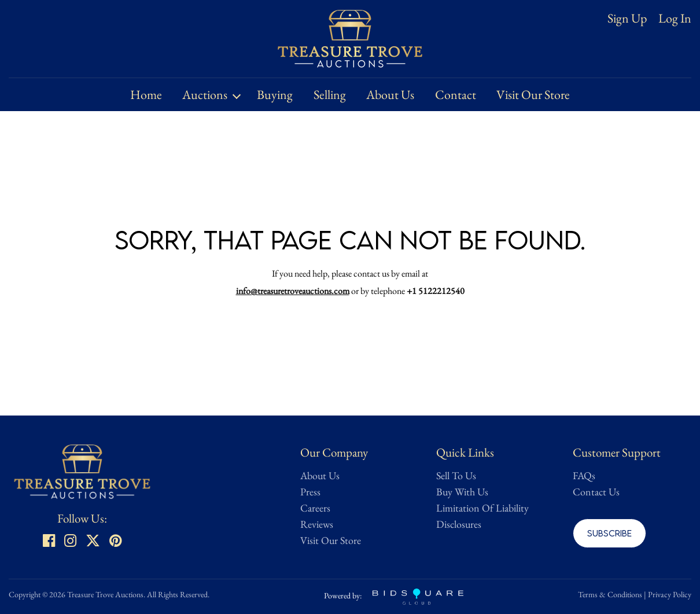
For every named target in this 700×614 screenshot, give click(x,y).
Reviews (317, 524)
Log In (675, 19)
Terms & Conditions (610, 594)
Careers (315, 508)
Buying (275, 95)
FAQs (584, 475)
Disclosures (459, 524)
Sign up (627, 18)
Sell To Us (456, 475)
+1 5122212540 (436, 291)
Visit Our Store (533, 95)
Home (146, 95)
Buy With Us (462, 492)
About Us (390, 95)
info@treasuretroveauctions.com (293, 291)
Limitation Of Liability (482, 508)
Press (310, 492)
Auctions (205, 95)
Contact (456, 95)
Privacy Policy (670, 594)
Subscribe (609, 533)
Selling (330, 95)
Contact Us (596, 492)
